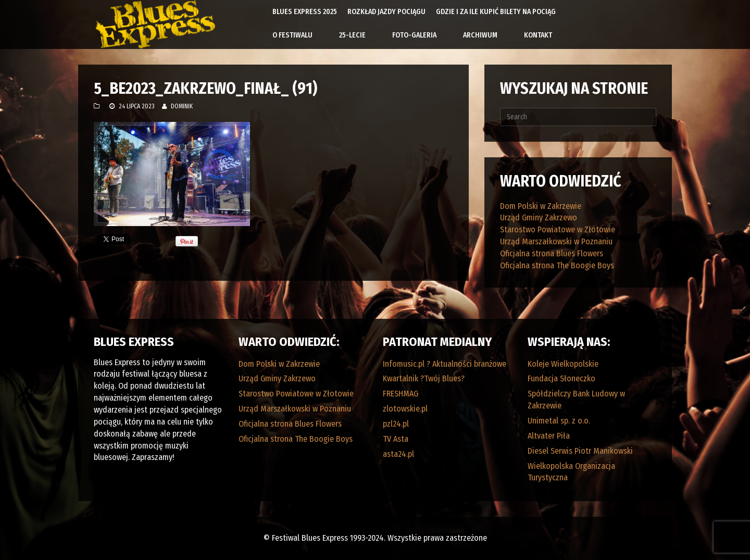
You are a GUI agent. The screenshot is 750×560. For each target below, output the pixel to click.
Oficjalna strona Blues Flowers (552, 253)
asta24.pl (398, 454)
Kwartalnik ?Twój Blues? (424, 378)
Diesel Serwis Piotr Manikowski (580, 451)
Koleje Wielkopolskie (563, 364)
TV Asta (396, 439)
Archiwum (480, 35)
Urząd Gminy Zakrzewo (539, 217)
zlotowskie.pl (405, 409)
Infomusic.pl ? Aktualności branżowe (445, 364)
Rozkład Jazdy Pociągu (386, 12)
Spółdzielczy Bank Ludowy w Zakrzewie (576, 400)
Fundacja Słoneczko (561, 378)
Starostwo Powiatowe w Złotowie (558, 229)
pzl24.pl (396, 424)
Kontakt (538, 35)
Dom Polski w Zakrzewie (541, 206)
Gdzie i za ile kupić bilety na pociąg (496, 12)
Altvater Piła (549, 436)
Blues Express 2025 (305, 12)
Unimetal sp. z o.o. (559, 421)
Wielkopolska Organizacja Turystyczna (571, 472)
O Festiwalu (292, 35)
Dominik (182, 106)
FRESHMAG (401, 394)
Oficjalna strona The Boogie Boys (557, 265)
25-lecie (352, 35)
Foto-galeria (414, 35)
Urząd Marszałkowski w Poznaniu (556, 241)
